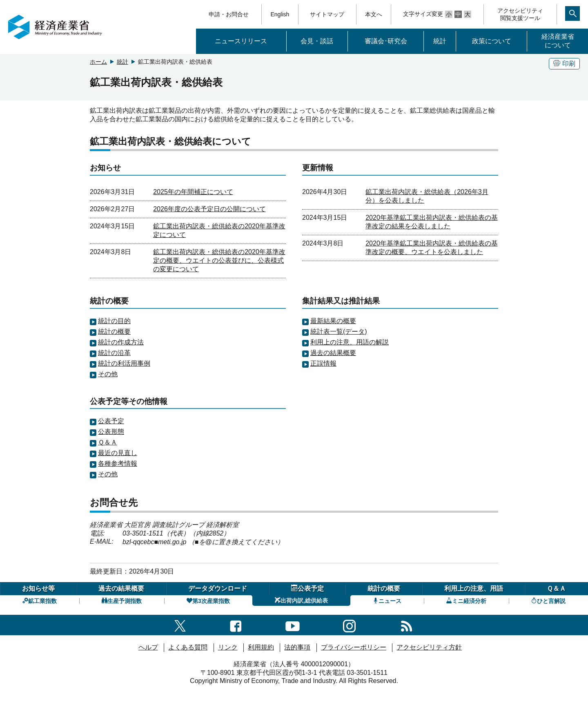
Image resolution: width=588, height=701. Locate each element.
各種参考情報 (118, 463)
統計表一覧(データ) (339, 332)
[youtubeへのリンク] (293, 625)
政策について (492, 41)
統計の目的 (114, 321)
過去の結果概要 (333, 353)
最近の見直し (118, 453)
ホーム (98, 62)
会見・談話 (317, 41)
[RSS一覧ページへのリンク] (406, 625)
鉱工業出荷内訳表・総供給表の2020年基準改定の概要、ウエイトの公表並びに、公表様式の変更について (219, 260)
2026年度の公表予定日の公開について (209, 209)
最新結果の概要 (333, 321)
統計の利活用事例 (124, 363)
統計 (440, 41)
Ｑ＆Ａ (108, 442)
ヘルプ (148, 647)
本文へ (374, 14)
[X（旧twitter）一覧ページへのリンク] (180, 625)
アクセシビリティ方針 (429, 647)
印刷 (564, 64)
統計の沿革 (114, 353)
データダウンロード (218, 588)
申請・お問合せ (229, 14)
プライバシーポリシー (354, 647)
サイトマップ (327, 14)
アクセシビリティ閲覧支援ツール (520, 14)
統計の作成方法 (121, 342)
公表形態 (111, 432)
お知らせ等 (38, 588)
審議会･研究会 (386, 41)
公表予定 (111, 421)
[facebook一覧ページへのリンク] (236, 625)
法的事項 (297, 647)
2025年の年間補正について (193, 192)
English (280, 14)
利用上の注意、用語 (474, 588)
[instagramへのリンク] (349, 625)
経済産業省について (558, 41)
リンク (228, 647)
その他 (108, 374)
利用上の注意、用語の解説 (350, 342)
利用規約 (261, 647)
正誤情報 (323, 363)
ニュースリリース (241, 41)
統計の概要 (114, 332)
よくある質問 (188, 647)
